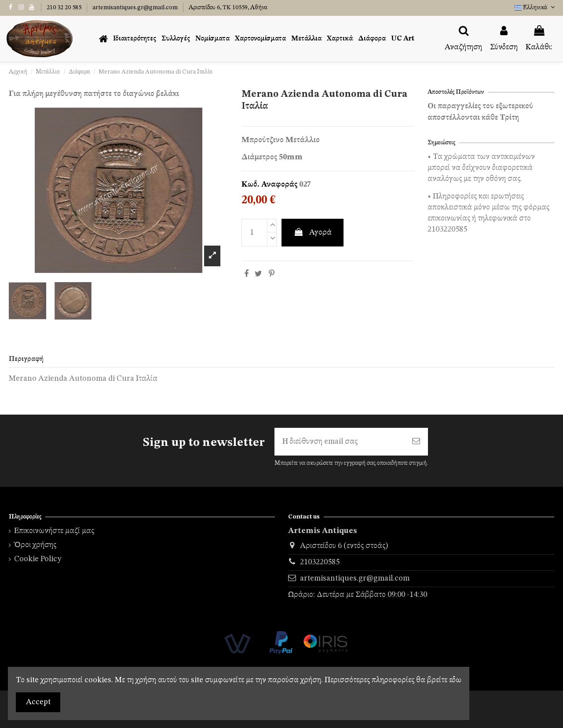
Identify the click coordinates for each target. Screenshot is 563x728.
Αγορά (313, 232)
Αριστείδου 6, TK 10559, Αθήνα (228, 7)
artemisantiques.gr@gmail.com (136, 7)
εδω (455, 680)
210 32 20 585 (65, 7)
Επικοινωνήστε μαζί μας (54, 531)
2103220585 (320, 562)
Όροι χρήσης (35, 545)
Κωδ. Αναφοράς (269, 184)
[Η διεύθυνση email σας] (339, 442)
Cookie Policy (38, 559)
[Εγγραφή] (416, 442)
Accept (38, 702)
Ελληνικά (536, 7)
